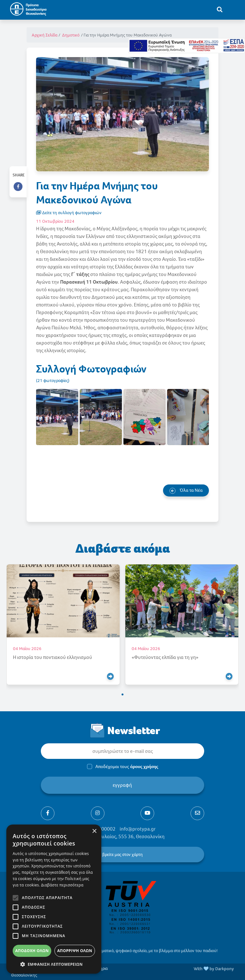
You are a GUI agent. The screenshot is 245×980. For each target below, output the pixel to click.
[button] (123, 694)
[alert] (54, 899)
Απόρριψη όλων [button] (75, 951)
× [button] (94, 831)
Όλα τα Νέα (186, 490)
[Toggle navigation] (233, 9)
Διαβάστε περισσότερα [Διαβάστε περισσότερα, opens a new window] (62, 885)
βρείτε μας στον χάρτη (123, 855)
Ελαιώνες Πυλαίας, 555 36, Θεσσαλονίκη (121, 836)
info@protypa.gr (138, 829)
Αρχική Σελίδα (44, 35)
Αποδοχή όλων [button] (32, 951)
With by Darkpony (214, 969)
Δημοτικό (71, 35)
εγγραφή (123, 785)
